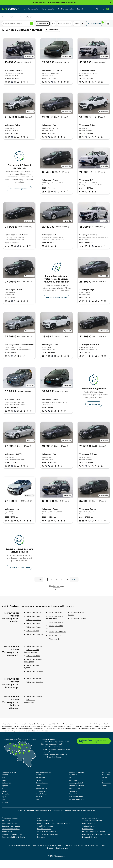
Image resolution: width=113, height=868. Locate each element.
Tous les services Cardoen (92, 822)
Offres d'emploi (81, 847)
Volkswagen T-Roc (33, 618)
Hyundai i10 (73, 793)
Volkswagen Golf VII (76, 784)
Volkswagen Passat (56, 614)
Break (104, 782)
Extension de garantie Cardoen (94, 833)
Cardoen (5, 17)
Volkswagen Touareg (78, 620)
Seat (4, 801)
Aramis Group (7, 833)
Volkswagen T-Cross (34, 614)
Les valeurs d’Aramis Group (12, 836)
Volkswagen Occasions (35, 684)
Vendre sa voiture (49, 9)
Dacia (4, 782)
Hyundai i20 (73, 776)
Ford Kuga (73, 779)
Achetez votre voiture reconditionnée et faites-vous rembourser (54, 2)
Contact (80, 9)
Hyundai (5, 787)
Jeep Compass (74, 790)
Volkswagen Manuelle (34, 698)
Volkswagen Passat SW (35, 636)
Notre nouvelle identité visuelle (14, 838)
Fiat (4, 779)
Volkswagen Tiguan (33, 629)
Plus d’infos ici (94, 406)
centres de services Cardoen (51, 758)
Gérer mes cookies (97, 847)
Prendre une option (44, 830)
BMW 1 (38, 801)
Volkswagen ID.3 (55, 637)
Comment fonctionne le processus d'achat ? (54, 825)
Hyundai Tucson (42, 784)
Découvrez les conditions (19, 569)
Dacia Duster (40, 779)
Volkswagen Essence (34, 648)
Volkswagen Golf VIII (56, 624)
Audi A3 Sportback (76, 798)
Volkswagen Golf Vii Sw (57, 633)
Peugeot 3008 (74, 795)
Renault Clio (40, 776)
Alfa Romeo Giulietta (76, 787)
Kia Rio (38, 787)
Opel (4, 798)
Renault (5, 776)
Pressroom (41, 838)
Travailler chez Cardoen (11, 830)
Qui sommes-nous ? (10, 825)
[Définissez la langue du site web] (98, 9)
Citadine (105, 787)
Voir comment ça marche (19, 190)
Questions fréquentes (45, 822)
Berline (105, 779)
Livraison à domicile (90, 838)
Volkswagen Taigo (33, 625)
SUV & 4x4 (106, 776)
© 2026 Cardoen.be (56, 857)
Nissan (5, 793)
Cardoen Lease (88, 830)
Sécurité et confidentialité (47, 833)
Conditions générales (45, 827)
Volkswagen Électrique (35, 673)
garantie (60, 751)
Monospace (106, 784)
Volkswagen (7, 784)
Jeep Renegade (75, 782)
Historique (6, 822)
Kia (3, 790)
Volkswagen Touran (34, 621)
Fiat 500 (39, 782)
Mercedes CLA (41, 793)
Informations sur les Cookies (48, 836)
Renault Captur (41, 795)
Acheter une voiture (32, 9)
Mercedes (6, 795)
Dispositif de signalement (58, 849)
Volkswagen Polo (33, 632)
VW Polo (39, 798)
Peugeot (5, 804)
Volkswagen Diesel (33, 657)
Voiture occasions (17, 17)
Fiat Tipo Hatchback (76, 801)
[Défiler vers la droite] (82, 24)
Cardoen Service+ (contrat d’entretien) (97, 836)
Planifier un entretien (66, 9)
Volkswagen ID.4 (55, 640)
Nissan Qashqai (41, 790)
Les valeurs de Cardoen (11, 827)
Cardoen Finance (89, 825)
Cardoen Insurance (89, 827)
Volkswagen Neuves (34, 680)
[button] (47, 24)
